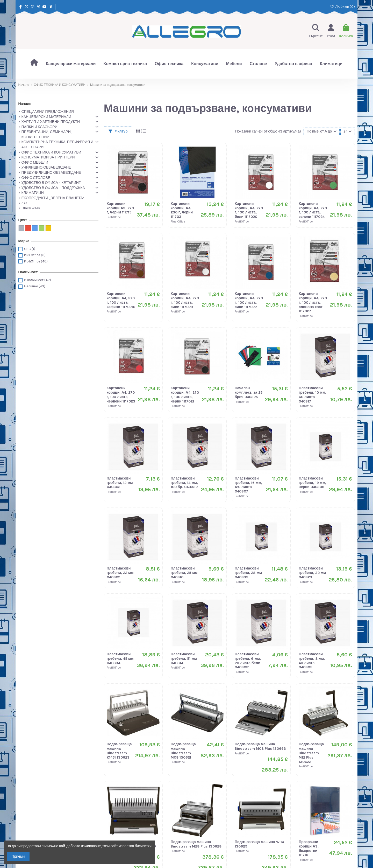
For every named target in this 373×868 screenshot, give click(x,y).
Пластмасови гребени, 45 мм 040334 (120, 659)
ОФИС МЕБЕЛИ (35, 162)
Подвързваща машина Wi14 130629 (259, 844)
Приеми (18, 856)
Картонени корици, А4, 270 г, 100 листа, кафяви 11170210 (121, 300)
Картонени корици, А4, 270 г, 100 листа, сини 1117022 (249, 300)
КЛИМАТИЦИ (33, 193)
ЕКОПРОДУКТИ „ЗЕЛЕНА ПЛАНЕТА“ (53, 198)
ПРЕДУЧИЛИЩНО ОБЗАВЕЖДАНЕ (51, 173)
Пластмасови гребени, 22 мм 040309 (120, 573)
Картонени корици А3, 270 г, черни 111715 (120, 208)
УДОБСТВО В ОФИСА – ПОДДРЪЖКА (53, 188)
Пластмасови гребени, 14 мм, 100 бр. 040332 (184, 483)
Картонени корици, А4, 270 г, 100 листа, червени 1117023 (121, 395)
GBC (30, 249)
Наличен (35, 286)
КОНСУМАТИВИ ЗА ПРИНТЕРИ (48, 157)
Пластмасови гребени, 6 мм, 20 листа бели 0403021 (248, 661)
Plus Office (35, 255)
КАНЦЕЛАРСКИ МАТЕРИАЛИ (46, 117)
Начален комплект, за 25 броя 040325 (249, 393)
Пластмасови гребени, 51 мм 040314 (184, 659)
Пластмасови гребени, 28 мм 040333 (248, 573)
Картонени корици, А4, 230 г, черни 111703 (182, 210)
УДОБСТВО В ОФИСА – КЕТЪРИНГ (51, 183)
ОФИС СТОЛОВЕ (36, 178)
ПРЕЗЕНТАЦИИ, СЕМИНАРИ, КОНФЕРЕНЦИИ (46, 134)
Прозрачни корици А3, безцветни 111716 (309, 848)
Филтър (118, 131)
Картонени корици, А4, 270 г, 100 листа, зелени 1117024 (313, 210)
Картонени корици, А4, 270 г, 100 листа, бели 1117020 (249, 210)
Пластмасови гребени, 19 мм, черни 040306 (312, 483)
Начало (25, 104)
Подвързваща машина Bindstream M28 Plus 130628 (196, 844)
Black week (31, 208)
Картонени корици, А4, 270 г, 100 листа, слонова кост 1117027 (313, 302)
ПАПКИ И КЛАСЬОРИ (40, 127)
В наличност (38, 280)
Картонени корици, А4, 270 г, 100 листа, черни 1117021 (185, 395)
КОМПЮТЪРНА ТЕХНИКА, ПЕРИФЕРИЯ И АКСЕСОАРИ (58, 145)
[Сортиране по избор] (322, 131)
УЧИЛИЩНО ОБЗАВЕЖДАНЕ (46, 167)
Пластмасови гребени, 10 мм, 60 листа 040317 (312, 395)
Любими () (342, 7)
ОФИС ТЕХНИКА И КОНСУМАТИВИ (51, 152)
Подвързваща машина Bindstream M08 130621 (183, 751)
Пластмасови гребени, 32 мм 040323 (312, 573)
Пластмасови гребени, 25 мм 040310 (184, 573)
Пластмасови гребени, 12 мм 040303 (120, 483)
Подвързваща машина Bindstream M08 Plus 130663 (260, 746)
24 (347, 131)
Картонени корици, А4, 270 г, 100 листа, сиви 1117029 (185, 300)
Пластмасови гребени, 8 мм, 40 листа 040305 (312, 661)
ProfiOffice (36, 261)
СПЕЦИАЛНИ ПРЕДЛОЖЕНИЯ (48, 112)
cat (24, 203)
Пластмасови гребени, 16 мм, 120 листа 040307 (248, 485)
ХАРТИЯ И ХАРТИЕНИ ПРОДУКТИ (51, 122)
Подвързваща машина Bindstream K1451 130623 (119, 751)
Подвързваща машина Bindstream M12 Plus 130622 (311, 753)
